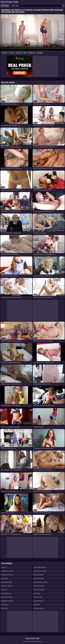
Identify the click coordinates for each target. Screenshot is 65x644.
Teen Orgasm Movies (40, 567)
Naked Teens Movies (8, 601)
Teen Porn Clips (39, 601)
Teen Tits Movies (39, 575)
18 (26, 53)
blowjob (40, 53)
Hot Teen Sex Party (7, 597)
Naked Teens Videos (8, 571)
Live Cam (6, 6)
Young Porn (5, 605)
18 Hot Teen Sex (7, 593)
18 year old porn (39, 608)
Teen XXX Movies (39, 586)
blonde (20, 53)
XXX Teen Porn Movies (41, 571)
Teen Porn (5, 608)
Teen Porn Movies (7, 586)
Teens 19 (5, 567)
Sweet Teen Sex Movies (41, 582)
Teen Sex (5, 590)
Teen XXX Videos (39, 578)
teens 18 (32, 53)
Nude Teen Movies (40, 590)
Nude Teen (5, 578)
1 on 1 (12, 53)
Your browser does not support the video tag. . (32, 32)
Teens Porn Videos (7, 582)
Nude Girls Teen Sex (8, 575)
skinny (5, 53)
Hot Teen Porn (39, 597)
